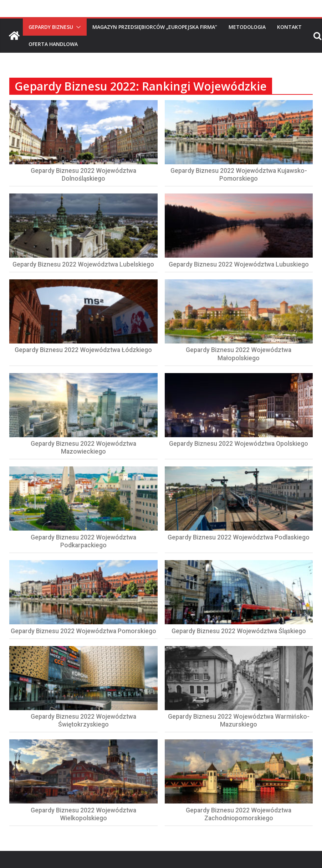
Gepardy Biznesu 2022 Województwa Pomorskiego (83, 631)
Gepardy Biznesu (51, 27)
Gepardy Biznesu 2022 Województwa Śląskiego (239, 631)
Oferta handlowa (53, 44)
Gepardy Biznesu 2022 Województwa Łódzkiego (83, 350)
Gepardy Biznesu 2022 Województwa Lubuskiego (239, 264)
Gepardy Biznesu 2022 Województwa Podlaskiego (239, 537)
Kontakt (289, 27)
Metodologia (247, 27)
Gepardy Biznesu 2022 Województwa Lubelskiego (83, 264)
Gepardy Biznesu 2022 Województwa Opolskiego (239, 444)
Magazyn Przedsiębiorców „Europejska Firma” (155, 27)
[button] (77, 27)
